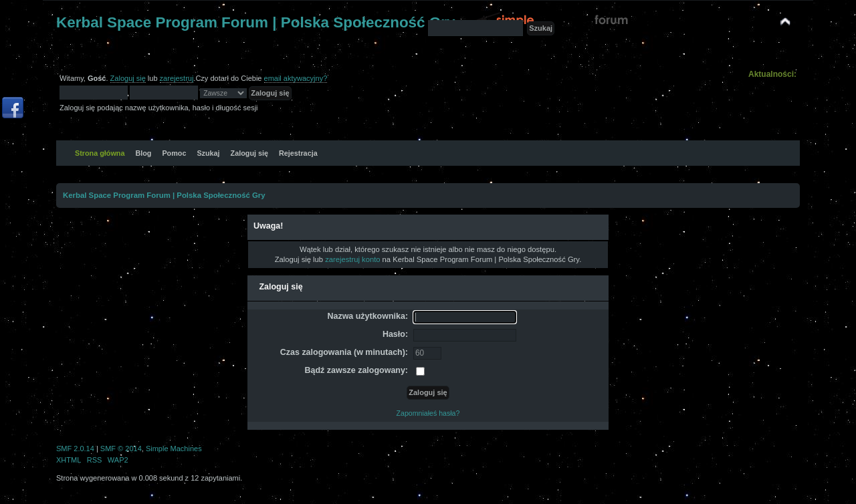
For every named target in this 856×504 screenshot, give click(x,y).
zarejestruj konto (352, 259)
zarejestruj (177, 78)
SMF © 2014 (121, 449)
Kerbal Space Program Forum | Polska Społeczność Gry (256, 22)
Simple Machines (174, 449)
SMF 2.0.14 (75, 449)
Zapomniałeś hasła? (428, 413)
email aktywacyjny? (296, 78)
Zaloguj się (128, 78)
